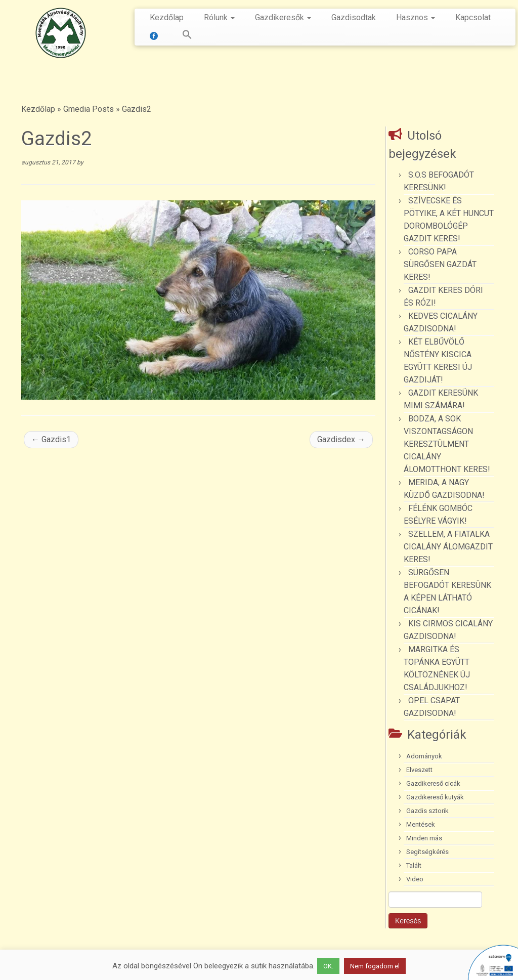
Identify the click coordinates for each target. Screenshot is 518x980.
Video (415, 879)
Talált (414, 865)
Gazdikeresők (283, 17)
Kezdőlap (167, 17)
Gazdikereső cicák (433, 783)
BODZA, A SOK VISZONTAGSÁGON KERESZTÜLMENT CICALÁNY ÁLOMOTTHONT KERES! (447, 444)
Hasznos (416, 17)
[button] (182, 36)
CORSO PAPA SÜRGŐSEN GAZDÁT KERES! (440, 264)
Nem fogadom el (375, 966)
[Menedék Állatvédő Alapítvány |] (61, 33)
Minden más (424, 838)
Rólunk (219, 17)
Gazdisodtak (354, 17)
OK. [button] (328, 966)
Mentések (421, 824)
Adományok (424, 756)
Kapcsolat (473, 17)
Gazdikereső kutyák (435, 797)
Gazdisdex (341, 439)
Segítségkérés (427, 852)
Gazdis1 (51, 439)
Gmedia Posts (89, 109)
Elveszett (419, 770)
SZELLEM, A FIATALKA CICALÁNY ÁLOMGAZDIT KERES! (448, 547)
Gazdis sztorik (427, 811)
